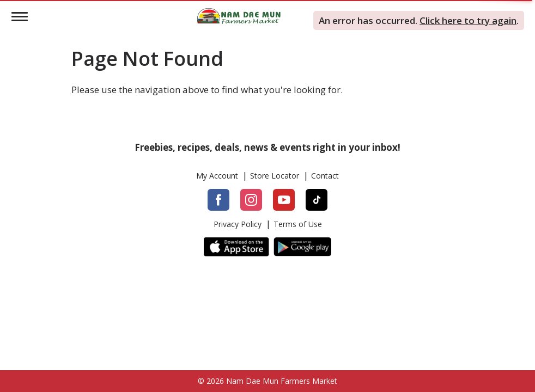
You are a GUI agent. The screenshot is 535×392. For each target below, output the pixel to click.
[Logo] (239, 15)
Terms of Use (298, 224)
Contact (325, 176)
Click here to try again (468, 20)
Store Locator (275, 176)
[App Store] (236, 247)
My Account (217, 176)
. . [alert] (419, 20)
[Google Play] (302, 247)
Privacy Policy (238, 224)
